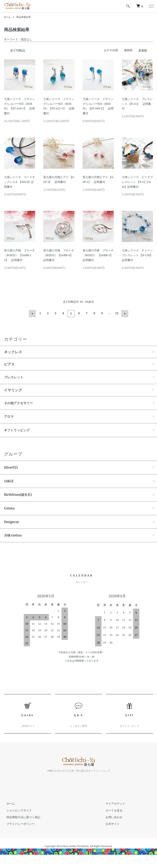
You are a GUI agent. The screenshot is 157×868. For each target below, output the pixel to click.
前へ (33, 313)
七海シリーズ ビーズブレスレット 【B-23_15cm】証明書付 (137, 182)
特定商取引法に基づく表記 (21, 824)
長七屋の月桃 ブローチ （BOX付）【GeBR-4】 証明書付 (59, 255)
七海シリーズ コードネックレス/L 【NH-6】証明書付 (19, 182)
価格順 (128, 50)
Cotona (10, 513)
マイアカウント (113, 811)
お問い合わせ (112, 824)
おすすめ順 (111, 50)
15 (117, 313)
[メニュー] (151, 6)
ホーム (8, 17)
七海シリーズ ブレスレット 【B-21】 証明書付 (137, 104)
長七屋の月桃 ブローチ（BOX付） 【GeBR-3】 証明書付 (99, 255)
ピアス (9, 364)
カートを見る (112, 818)
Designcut (13, 528)
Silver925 (12, 470)
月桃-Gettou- (14, 542)
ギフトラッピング (18, 432)
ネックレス (13, 351)
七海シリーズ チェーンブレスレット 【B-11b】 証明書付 (139, 255)
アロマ (9, 418)
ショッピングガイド (17, 818)
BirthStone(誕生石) (20, 499)
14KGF (10, 485)
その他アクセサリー (20, 403)
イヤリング (13, 390)
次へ (124, 313)
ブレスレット (15, 377)
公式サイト (110, 831)
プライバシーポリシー (18, 831)
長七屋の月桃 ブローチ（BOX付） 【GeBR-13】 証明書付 (19, 255)
